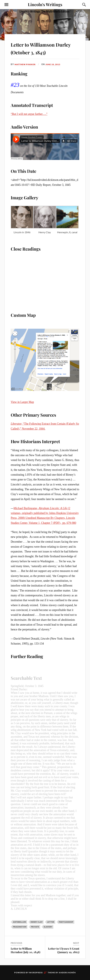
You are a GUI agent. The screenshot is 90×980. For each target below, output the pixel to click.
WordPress (36, 973)
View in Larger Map (22, 402)
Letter (51, 922)
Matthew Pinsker (26, 64)
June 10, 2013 (55, 64)
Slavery (48, 927)
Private (35, 927)
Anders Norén (67, 973)
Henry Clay (37, 922)
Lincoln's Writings (45, 4)
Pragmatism (20, 927)
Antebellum (20, 922)
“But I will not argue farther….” (29, 114)
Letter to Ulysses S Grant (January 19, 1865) (64, 950)
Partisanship (66, 922)
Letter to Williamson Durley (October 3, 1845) (44, 48)
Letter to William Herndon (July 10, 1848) (25, 950)
